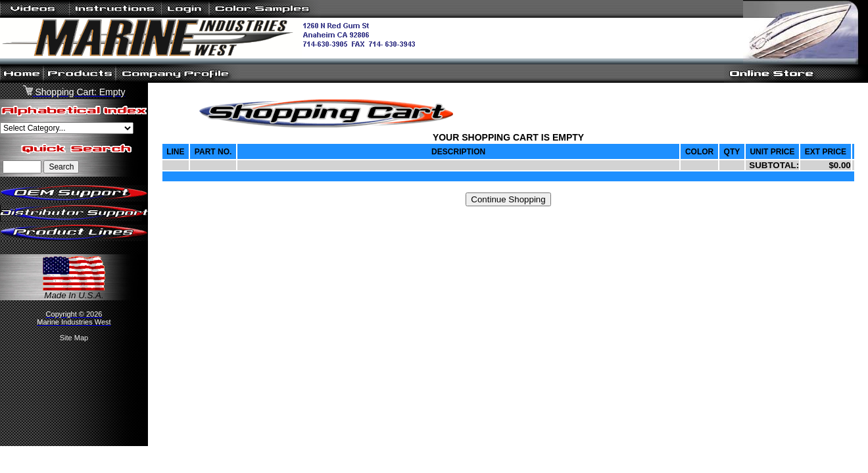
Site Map (74, 338)
